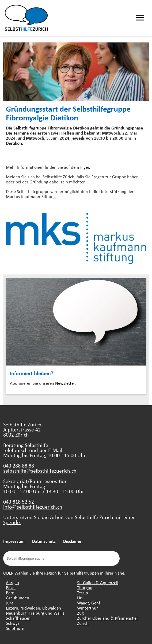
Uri (80, 598)
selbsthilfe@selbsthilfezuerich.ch (40, 471)
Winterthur (88, 608)
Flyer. (85, 167)
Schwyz (13, 623)
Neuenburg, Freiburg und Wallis (35, 613)
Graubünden (18, 598)
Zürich (83, 623)
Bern (10, 593)
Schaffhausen (18, 618)
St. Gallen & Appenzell (98, 582)
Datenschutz (44, 541)
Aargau (12, 582)
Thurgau (85, 588)
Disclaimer (73, 541)
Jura (10, 603)
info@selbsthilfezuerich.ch (33, 507)
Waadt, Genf (89, 603)
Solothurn (15, 628)
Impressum (14, 541)
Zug (80, 613)
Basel (11, 588)
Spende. (12, 522)
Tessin (83, 593)
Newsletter (65, 383)
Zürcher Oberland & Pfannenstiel (107, 618)
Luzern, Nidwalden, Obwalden (33, 608)
